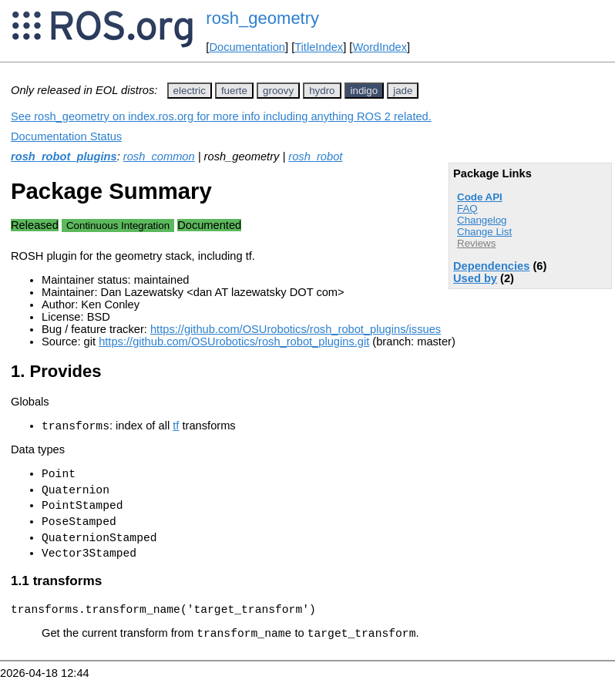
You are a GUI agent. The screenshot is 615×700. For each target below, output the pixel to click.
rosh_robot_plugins (64, 156)
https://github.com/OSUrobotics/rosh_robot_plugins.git (234, 342)
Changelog (482, 220)
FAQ (467, 209)
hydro (322, 91)
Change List (484, 232)
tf (176, 428)
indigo (365, 91)
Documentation (247, 47)
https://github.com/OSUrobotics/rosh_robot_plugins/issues (296, 329)
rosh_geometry (262, 18)
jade (403, 91)
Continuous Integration (118, 225)
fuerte (234, 91)
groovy (278, 91)
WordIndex (380, 47)
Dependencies (491, 266)
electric (190, 91)
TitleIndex (319, 47)
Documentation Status (66, 136)
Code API (480, 197)
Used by (475, 278)
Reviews (476, 243)
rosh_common (159, 156)
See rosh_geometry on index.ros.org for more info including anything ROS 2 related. (221, 116)
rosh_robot (315, 156)
